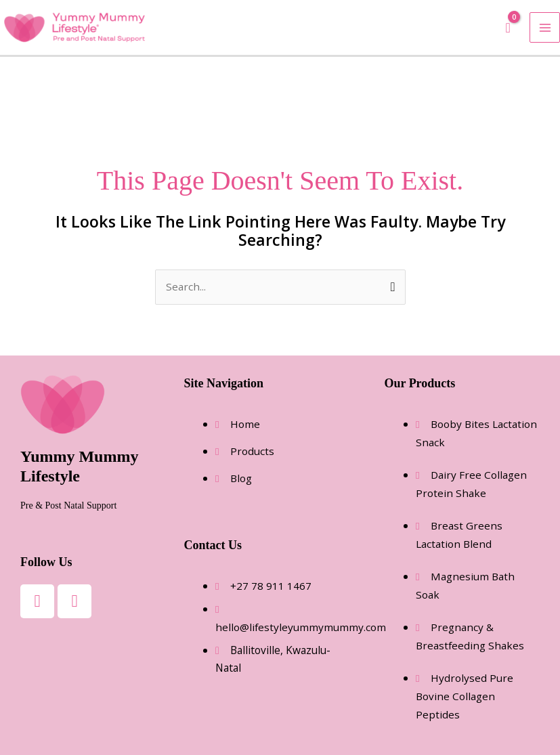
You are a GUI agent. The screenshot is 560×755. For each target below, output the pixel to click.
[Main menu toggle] (545, 27)
